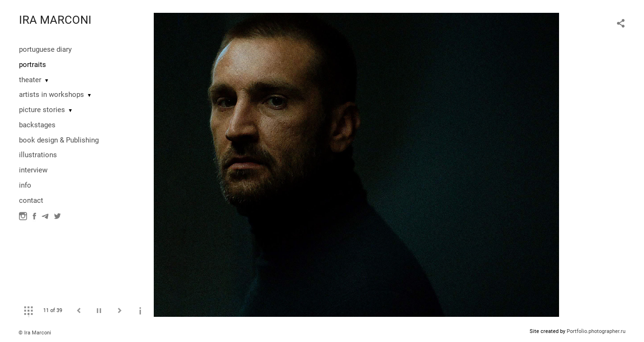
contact (31, 200)
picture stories (42, 110)
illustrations (38, 155)
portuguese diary (45, 49)
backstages (37, 125)
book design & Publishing (59, 140)
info (25, 185)
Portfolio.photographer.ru (596, 331)
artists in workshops (51, 95)
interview (33, 170)
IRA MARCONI (55, 20)
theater (30, 80)
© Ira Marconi (35, 333)
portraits (33, 65)
